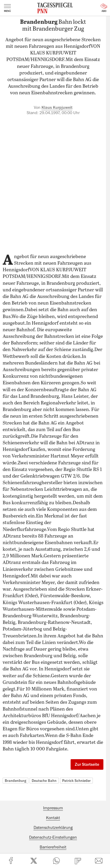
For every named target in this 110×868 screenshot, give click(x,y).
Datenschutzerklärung (53, 828)
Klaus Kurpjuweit (57, 108)
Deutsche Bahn (44, 781)
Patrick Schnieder (76, 781)
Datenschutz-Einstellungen (53, 837)
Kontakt (53, 818)
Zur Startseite (87, 764)
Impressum (53, 808)
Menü (7, 8)
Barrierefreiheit (53, 847)
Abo (104, 8)
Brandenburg (15, 781)
